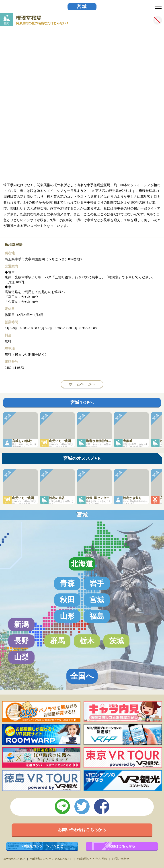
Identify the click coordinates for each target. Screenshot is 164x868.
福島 (97, 616)
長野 (21, 641)
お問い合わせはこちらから (82, 830)
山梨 (21, 657)
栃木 (87, 641)
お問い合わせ (121, 859)
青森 (67, 583)
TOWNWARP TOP (14, 859)
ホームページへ (82, 384)
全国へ (82, 676)
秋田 (67, 600)
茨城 (117, 641)
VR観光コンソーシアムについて (51, 859)
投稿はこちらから (122, 846)
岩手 (97, 583)
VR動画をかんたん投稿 (92, 859)
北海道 (82, 564)
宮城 (82, 7)
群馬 (57, 641)
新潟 (21, 624)
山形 (67, 616)
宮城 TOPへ (82, 402)
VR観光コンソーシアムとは (42, 846)
